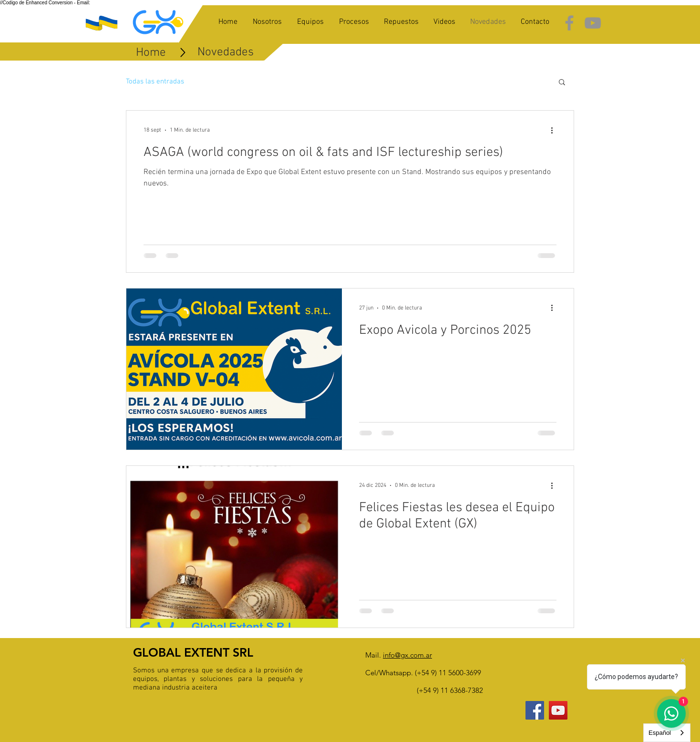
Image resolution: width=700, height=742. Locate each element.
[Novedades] (226, 52)
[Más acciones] (555, 130)
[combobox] (667, 733)
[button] (562, 83)
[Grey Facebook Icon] (569, 23)
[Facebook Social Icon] (535, 710)
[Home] (151, 53)
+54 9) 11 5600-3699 (449, 673)
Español (660, 733)
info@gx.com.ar (407, 655)
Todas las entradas (155, 82)
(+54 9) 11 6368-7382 (450, 690)
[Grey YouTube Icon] (593, 23)
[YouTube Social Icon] (558, 710)
